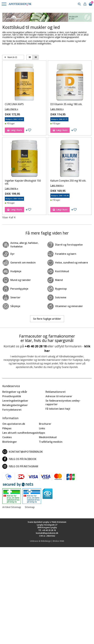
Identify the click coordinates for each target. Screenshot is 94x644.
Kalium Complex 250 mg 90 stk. (68, 181)
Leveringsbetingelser (15, 401)
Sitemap (30, 507)
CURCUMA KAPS (14, 104)
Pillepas (7, 428)
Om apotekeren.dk (14, 424)
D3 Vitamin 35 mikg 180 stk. (66, 104)
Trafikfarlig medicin (51, 442)
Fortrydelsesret (12, 410)
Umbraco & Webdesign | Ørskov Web (47, 541)
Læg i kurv (14, 130)
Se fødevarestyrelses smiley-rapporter (63, 402)
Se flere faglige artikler (47, 319)
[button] (4, 4)
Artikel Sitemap (12, 507)
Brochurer (45, 424)
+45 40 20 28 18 (36, 346)
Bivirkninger (10, 442)
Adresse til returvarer (59, 396)
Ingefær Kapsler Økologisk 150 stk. (23, 182)
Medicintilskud (48, 437)
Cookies (7, 437)
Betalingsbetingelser (15, 405)
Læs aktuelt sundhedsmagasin (21, 433)
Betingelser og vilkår (15, 392)
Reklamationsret (56, 392)
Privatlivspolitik (12, 396)
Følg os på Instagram (20, 466)
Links (42, 428)
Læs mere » (11, 109)
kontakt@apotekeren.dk (23, 452)
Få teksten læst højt (58, 409)
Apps (42, 433)
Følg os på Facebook (19, 459)
